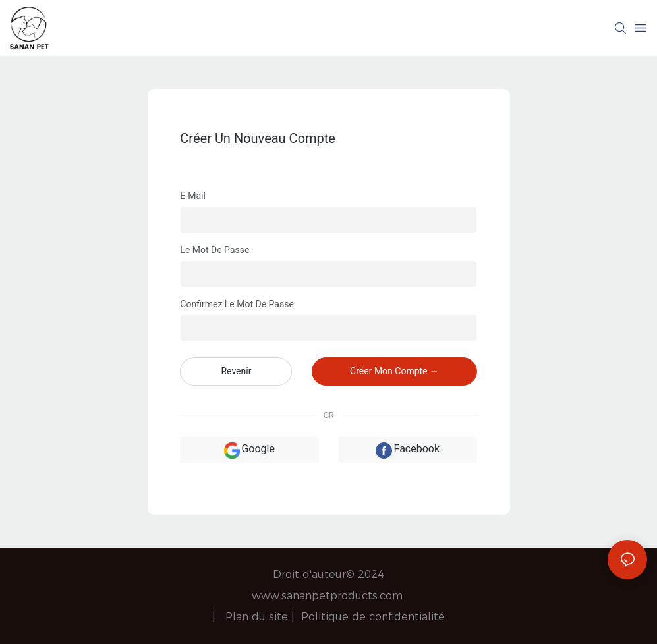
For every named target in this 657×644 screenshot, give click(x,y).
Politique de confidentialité (373, 617)
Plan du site (258, 617)
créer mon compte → (394, 371)
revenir (236, 371)
